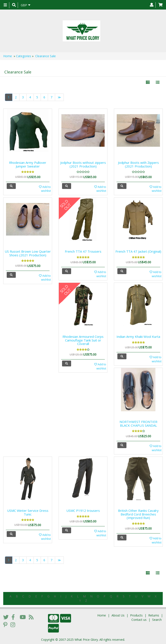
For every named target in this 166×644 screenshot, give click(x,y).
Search (157, 620)
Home (8, 56)
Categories (24, 56)
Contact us (139, 620)
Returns (154, 615)
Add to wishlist (45, 189)
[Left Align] (148, 82)
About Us (118, 615)
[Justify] (158, 82)
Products (136, 615)
